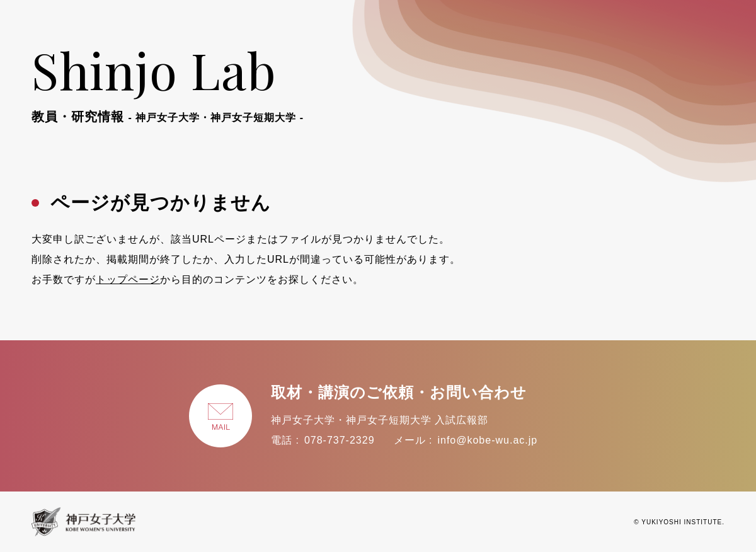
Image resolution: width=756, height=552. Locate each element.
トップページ (128, 279)
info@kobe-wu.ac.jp (487, 440)
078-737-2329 (340, 440)
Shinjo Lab (168, 81)
